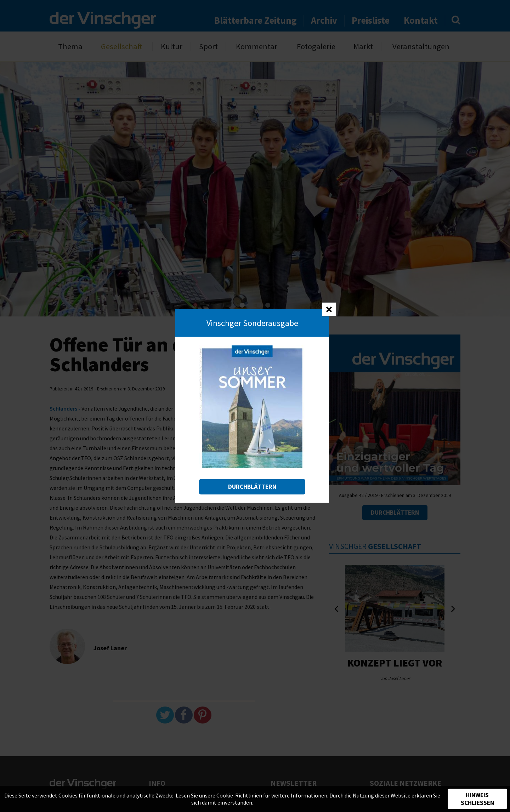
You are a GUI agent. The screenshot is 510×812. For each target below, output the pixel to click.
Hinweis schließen (477, 799)
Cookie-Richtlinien (239, 795)
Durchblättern (252, 486)
